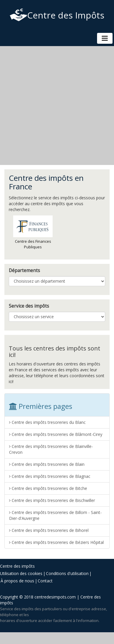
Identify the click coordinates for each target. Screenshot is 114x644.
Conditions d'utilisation (67, 573)
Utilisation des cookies (21, 573)
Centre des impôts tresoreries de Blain (47, 464)
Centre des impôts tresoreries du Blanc (47, 422)
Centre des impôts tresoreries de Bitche (48, 488)
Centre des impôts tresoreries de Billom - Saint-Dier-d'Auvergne (55, 515)
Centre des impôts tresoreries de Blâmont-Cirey (56, 434)
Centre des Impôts (57, 15)
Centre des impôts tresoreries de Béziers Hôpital (56, 542)
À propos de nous (17, 581)
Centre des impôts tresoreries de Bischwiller (52, 500)
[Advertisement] (55, 106)
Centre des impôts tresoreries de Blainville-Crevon (51, 449)
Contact (45, 581)
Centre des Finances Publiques (33, 232)
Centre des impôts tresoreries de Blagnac (50, 476)
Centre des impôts (17, 566)
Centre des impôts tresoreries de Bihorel (49, 530)
